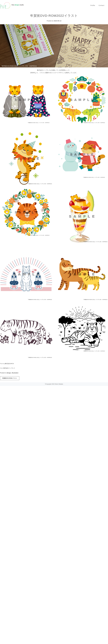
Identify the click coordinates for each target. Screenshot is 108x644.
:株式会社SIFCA (9, 364)
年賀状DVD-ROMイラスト (10, 378)
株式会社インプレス (9, 368)
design (9, 373)
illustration (15, 373)
